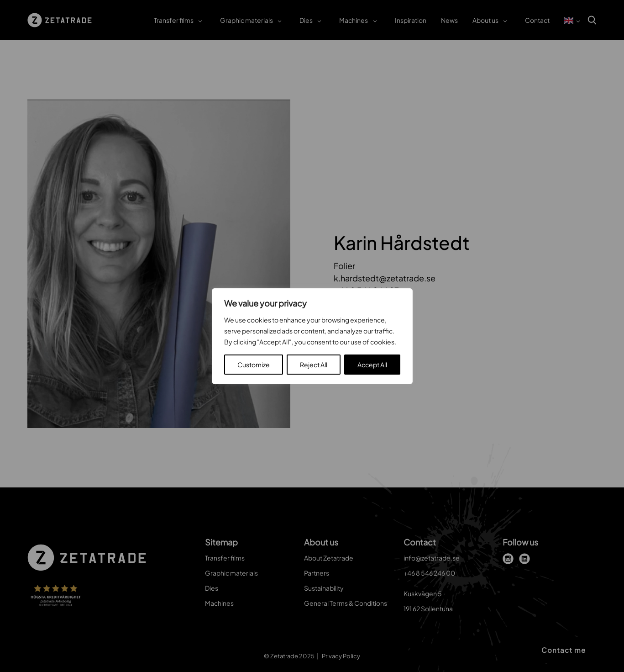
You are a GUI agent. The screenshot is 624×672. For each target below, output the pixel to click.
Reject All (314, 365)
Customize (254, 365)
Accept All (372, 365)
